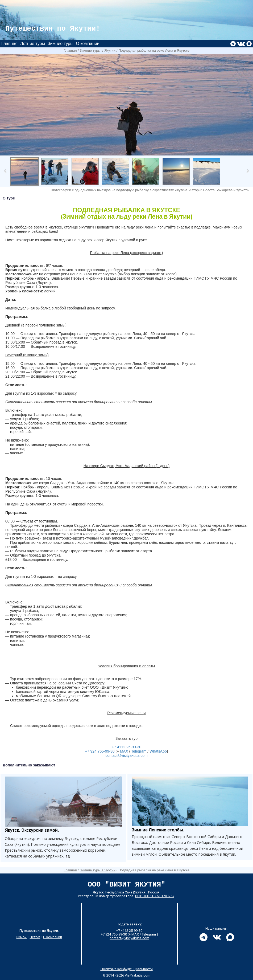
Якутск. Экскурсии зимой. (32, 830)
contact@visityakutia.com (126, 756)
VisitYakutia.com (138, 975)
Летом (35, 937)
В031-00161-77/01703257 (155, 896)
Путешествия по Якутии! (53, 29)
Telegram (139, 751)
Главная (9, 44)
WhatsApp (158, 751)
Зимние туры (60, 44)
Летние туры (33, 44)
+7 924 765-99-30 (100, 751)
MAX (124, 751)
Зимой (21, 937)
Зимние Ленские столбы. (158, 830)
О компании (88, 44)
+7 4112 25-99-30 (126, 747)
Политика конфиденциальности (127, 969)
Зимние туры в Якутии (98, 50)
